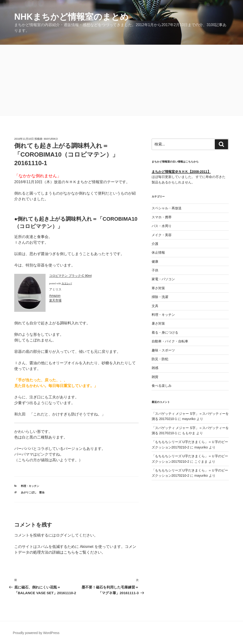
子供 (155, 270)
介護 (155, 244)
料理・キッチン (30, 486)
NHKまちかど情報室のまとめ (71, 17)
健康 (155, 261)
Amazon (55, 296)
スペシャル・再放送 (167, 208)
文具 (155, 306)
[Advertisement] (121, 80)
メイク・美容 (162, 235)
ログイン (64, 535)
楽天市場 (55, 300)
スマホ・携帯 (162, 217)
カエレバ (67, 283)
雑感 (155, 368)
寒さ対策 (158, 288)
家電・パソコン (163, 279)
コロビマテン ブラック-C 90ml (70, 276)
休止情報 (158, 252)
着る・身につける (165, 332)
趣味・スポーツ (163, 350)
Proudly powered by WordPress (36, 633)
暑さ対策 (158, 323)
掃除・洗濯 (160, 297)
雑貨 (155, 377)
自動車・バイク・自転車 (170, 341)
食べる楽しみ (162, 386)
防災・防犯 (160, 359)
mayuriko (51, 139)
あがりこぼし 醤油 (33, 492)
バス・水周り (162, 226)
